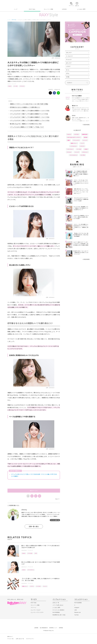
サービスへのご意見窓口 (58, 610)
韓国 (69, 140)
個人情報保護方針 (44, 628)
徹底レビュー (25, 586)
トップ (16, 9)
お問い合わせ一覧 (20, 639)
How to (10, 86)
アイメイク (14, 84)
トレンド (85, 140)
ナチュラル (22, 86)
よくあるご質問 (81, 9)
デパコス (69, 152)
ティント (45, 586)
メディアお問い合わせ (58, 605)
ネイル (68, 70)
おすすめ (76, 134)
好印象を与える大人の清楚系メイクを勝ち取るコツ (25, 107)
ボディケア (69, 63)
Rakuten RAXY (15, 4)
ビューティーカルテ (36, 610)
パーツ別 (16, 86)
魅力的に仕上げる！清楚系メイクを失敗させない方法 (26, 124)
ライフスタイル (31, 570)
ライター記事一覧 (55, 520)
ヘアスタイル (73, 146)
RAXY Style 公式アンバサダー (74, 137)
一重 (36, 553)
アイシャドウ (76, 140)
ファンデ (77, 152)
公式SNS (64, 9)
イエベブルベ (70, 149)
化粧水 (86, 149)
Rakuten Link (78, 612)
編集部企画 (85, 134)
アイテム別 (30, 553)
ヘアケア (68, 66)
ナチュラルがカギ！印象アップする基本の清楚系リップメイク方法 (30, 120)
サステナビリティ (30, 639)
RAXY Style (32, 9)
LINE (76, 610)
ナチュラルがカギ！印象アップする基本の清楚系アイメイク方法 (29, 114)
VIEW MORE (86, 125)
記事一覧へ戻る (34, 526)
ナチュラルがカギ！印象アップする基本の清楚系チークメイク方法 (30, 117)
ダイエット (85, 152)
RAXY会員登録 (78, 603)
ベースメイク (69, 56)
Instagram (77, 608)
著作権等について (53, 628)
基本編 (86, 137)
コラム (68, 73)
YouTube (77, 615)
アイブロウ (38, 586)
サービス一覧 (10, 639)
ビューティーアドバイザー (37, 612)
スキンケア (69, 53)
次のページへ (34, 491)
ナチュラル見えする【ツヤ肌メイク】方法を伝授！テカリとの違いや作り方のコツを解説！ (34, 475)
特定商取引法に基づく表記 (59, 615)
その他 (68, 77)
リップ (82, 143)
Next (57, 499)
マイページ (33, 608)
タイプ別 (83, 155)
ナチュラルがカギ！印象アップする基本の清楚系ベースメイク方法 (30, 111)
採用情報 (61, 628)
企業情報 (36, 628)
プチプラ (32, 586)
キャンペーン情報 (48, 9)
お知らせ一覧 (56, 603)
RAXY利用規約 (56, 612)
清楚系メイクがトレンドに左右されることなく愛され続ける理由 (29, 104)
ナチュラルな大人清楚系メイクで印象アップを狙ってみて (27, 127)
